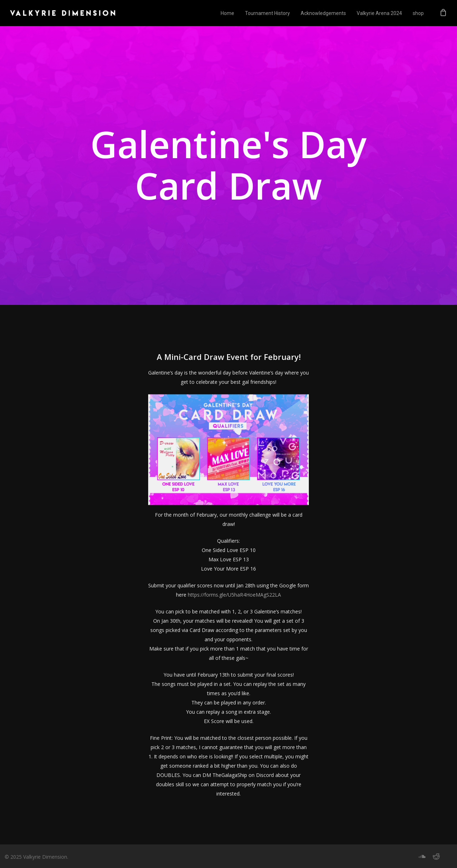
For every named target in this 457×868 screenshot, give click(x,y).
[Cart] (443, 13)
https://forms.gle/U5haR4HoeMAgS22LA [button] (234, 608)
